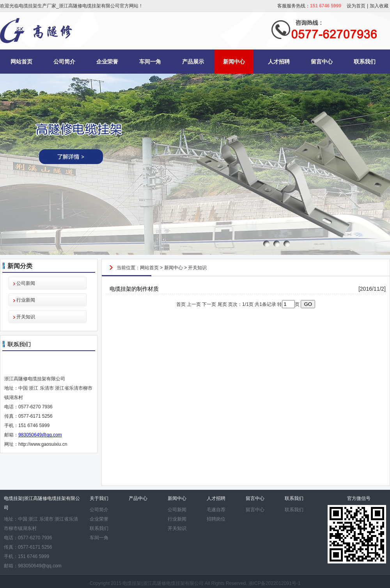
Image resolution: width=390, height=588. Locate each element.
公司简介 (64, 62)
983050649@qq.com (40, 435)
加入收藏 (379, 6)
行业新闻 (26, 300)
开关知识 (26, 317)
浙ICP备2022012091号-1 (274, 583)
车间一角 (150, 62)
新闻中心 (234, 62)
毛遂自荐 (216, 510)
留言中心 (322, 62)
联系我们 (365, 62)
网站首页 (21, 62)
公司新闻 (26, 283)
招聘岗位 (216, 519)
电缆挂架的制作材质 (134, 289)
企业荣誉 (107, 62)
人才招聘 (279, 62)
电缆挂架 (132, 583)
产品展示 (193, 62)
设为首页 (356, 6)
